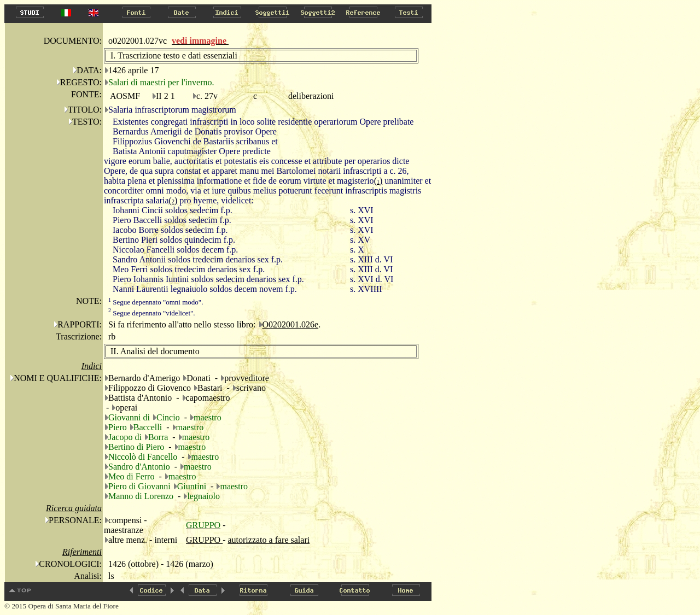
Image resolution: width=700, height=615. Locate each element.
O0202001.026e (291, 324)
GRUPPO (204, 540)
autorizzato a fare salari (269, 540)
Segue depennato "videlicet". (152, 313)
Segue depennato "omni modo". (156, 302)
